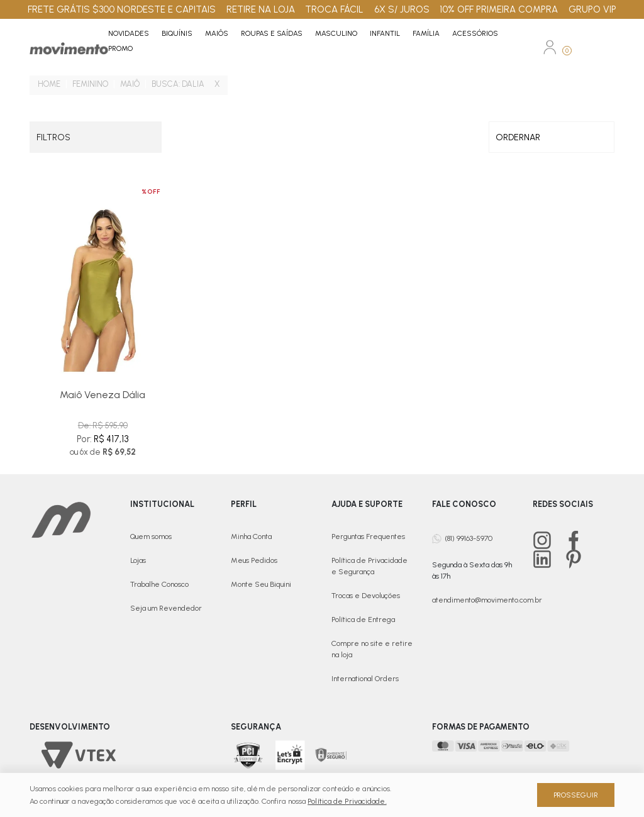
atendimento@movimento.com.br (487, 600)
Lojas (138, 560)
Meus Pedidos (254, 560)
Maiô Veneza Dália (103, 395)
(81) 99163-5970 (469, 538)
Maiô (130, 84)
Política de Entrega (363, 620)
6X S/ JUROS (402, 9)
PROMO (120, 48)
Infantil (385, 33)
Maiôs (217, 33)
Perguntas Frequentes (368, 536)
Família (426, 33)
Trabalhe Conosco (159, 584)
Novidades (129, 33)
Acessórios (475, 33)
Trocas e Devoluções (366, 596)
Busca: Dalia (178, 84)
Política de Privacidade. (347, 801)
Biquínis (177, 33)
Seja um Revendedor (166, 608)
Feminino (90, 84)
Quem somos (151, 536)
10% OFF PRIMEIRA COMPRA (499, 9)
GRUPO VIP (592, 9)
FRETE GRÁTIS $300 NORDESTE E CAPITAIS (122, 9)
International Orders (365, 679)
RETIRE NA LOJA (261, 9)
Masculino (336, 33)
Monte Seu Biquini (261, 584)
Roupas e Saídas (272, 33)
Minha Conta (251, 536)
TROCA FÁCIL (334, 9)
